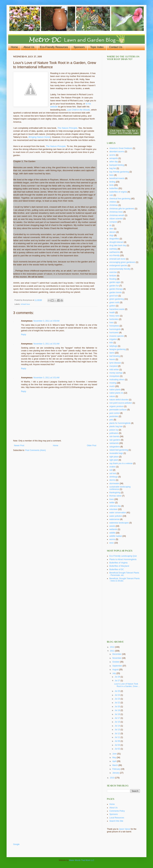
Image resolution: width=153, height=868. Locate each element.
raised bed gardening (119, 450)
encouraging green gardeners (122, 262)
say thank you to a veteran (121, 463)
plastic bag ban (116, 426)
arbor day (114, 162)
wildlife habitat (116, 536)
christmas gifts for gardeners (122, 209)
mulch (112, 386)
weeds (112, 526)
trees (112, 499)
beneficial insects (117, 178)
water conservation (118, 513)
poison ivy (114, 430)
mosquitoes (114, 376)
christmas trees (116, 212)
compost (113, 222)
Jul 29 (118, 677)
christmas (114, 205)
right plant (114, 460)
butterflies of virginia (118, 192)
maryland (113, 366)
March (115, 765)
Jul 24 (118, 695)
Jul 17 (118, 718)
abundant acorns (117, 152)
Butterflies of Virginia (118, 563)
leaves (112, 359)
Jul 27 (118, 681)
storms (112, 480)
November (117, 658)
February (117, 769)
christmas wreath (117, 215)
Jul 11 (118, 737)
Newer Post (19, 446)
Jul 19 (118, 710)
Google (16, 844)
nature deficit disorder (119, 400)
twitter (112, 503)
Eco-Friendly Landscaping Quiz (123, 556)
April (115, 761)
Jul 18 (118, 714)
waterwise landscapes (119, 523)
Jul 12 (118, 734)
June (115, 754)
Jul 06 (118, 741)
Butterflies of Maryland (119, 566)
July (114, 673)
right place (114, 457)
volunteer (113, 509)
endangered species (118, 265)
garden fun (114, 286)
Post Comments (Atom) (35, 450)
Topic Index (97, 47)
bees (112, 175)
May (115, 758)
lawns (112, 353)
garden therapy (116, 289)
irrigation (113, 339)
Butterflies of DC (117, 569)
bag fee (113, 168)
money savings (116, 373)
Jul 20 (118, 707)
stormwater (114, 483)
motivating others (117, 380)
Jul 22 (118, 703)
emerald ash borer (117, 259)
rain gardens (115, 440)
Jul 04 (118, 745)
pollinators (114, 433)
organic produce (116, 406)
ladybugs (113, 346)
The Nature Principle (67, 128)
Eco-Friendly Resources (54, 47)
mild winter (114, 370)
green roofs (114, 302)
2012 (113, 647)
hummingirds (115, 329)
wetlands (113, 529)
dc (110, 225)
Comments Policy (117, 811)
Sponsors (79, 47)
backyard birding (117, 165)
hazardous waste (117, 309)
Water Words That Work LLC (82, 860)
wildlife (112, 533)
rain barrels (114, 436)
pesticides (114, 416)
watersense (114, 519)
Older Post (92, 446)
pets (111, 420)
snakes (113, 467)
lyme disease (115, 363)
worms (112, 539)
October (116, 662)
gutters (112, 306)
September (117, 666)
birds (112, 185)
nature (112, 396)
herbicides (114, 319)
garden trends (115, 292)
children (113, 202)
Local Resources (117, 818)
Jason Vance (125, 829)
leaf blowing (115, 356)
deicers (113, 232)
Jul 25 (118, 691)
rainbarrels (114, 443)
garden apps (115, 282)
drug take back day (118, 245)
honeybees (114, 326)
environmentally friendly (120, 269)
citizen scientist (116, 219)
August (116, 670)
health (112, 313)
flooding (113, 279)
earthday (113, 249)
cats (111, 195)
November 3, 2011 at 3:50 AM (46, 321)
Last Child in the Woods (78, 110)
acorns (112, 155)
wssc (112, 543)
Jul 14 (118, 726)
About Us (29, 47)
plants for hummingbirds (120, 423)
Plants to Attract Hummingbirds (123, 559)
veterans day (115, 506)
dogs (112, 235)
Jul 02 (118, 749)
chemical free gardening (120, 199)
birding (112, 182)
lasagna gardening (118, 349)
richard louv (25, 304)
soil (111, 470)
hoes (112, 323)
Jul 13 (118, 730)
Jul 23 (118, 699)
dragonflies (114, 239)
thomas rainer (115, 496)
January (116, 773)
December (117, 654)
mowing (113, 383)
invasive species (117, 336)
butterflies (114, 188)
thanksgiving (115, 493)
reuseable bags (116, 453)
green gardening (117, 299)
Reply (24, 335)
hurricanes (114, 333)
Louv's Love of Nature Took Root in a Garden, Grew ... (127, 685)
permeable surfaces (118, 410)
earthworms (115, 252)
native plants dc (116, 393)
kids (111, 343)
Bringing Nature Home (39, 137)
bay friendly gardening (119, 172)
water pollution (116, 516)
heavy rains (114, 316)
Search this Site (116, 821)
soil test (113, 473)
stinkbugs (114, 477)
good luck (114, 296)
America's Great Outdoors (121, 148)
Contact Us (116, 47)
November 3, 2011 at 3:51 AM (46, 344)
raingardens (115, 447)
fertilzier (113, 276)
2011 (113, 651)
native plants (115, 390)
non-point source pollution (121, 403)
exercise (113, 272)
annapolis (114, 158)
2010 (113, 778)
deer (111, 229)
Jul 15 (118, 722)
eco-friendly (115, 255)
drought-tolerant (116, 242)
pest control (115, 413)
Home (14, 47)
